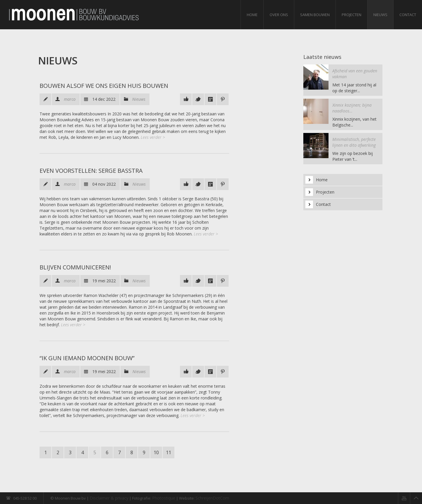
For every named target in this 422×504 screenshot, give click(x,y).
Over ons (279, 15)
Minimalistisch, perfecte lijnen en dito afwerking (354, 142)
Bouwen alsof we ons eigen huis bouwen (105, 86)
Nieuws (380, 15)
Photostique (164, 498)
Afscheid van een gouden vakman (355, 74)
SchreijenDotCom (212, 498)
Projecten (352, 15)
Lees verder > (153, 137)
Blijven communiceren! (75, 267)
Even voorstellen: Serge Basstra (91, 171)
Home (252, 15)
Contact (408, 15)
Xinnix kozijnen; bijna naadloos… (352, 108)
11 (169, 452)
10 (156, 452)
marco (70, 99)
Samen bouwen (315, 15)
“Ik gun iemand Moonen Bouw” (87, 358)
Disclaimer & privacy (109, 498)
